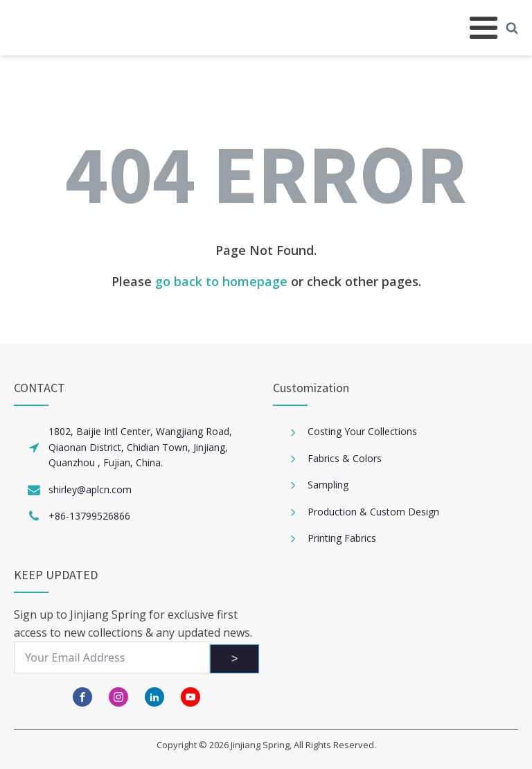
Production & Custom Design (373, 512)
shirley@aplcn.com (90, 489)
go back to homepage (221, 281)
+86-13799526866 (89, 516)
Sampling (328, 485)
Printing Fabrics (342, 538)
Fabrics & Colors (345, 458)
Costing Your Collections (362, 431)
